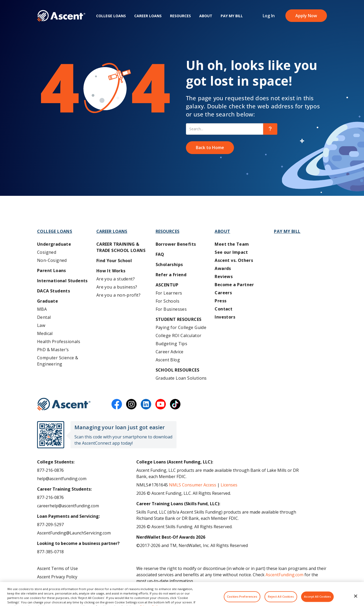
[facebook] (117, 404)
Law (41, 325)
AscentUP (167, 285)
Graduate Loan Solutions (181, 378)
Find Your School (114, 261)
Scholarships (169, 264)
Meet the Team (232, 244)
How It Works (111, 271)
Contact (224, 309)
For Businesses (171, 309)
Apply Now (306, 16)
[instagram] (131, 404)
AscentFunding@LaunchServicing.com (74, 533)
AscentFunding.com (284, 575)
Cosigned (47, 252)
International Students (62, 281)
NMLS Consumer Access (193, 485)
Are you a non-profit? (118, 295)
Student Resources (179, 319)
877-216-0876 (50, 470)
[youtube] (161, 404)
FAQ (160, 254)
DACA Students (54, 291)
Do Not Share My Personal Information (76, 585)
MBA (42, 309)
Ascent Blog (168, 360)
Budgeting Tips (172, 344)
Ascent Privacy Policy (57, 577)
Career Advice (170, 352)
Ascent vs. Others (234, 260)
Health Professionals (59, 342)
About (206, 16)
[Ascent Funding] (64, 404)
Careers (223, 293)
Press (221, 301)
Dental (44, 317)
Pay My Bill (232, 16)
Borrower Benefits (176, 244)
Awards (223, 268)
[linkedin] (146, 404)
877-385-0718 (50, 552)
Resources (180, 16)
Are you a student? (116, 279)
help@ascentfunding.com (62, 479)
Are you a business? (117, 287)
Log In (269, 16)
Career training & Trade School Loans (121, 247)
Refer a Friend (171, 275)
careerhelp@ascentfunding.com (68, 506)
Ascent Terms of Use (57, 568)
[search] (270, 129)
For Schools (168, 301)
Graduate (48, 301)
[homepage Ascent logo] (61, 16)
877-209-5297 (50, 525)
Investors (225, 317)
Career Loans (148, 16)
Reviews (224, 276)
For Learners (169, 293)
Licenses (229, 485)
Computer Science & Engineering (58, 361)
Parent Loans (52, 270)
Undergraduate (54, 244)
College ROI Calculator (179, 336)
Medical (45, 333)
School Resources (177, 370)
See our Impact (231, 252)
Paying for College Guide (181, 327)
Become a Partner (234, 285)
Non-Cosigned (52, 260)
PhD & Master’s (53, 350)
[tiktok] (175, 404)
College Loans (111, 16)
